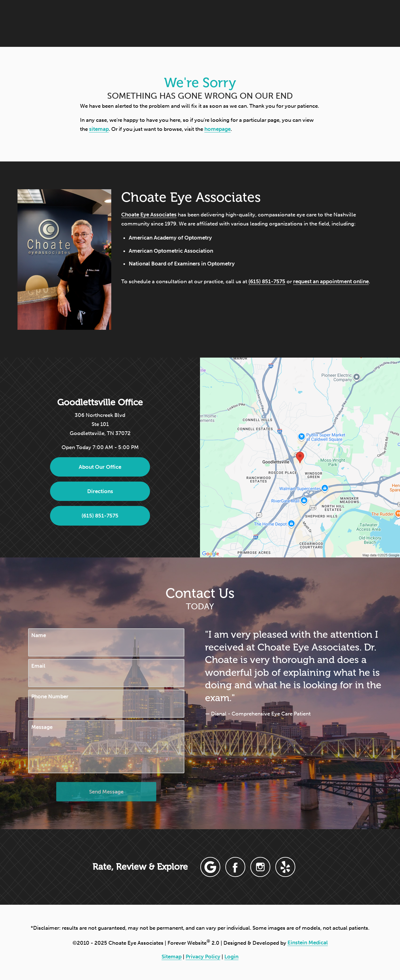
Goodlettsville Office (100, 402)
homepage (217, 129)
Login (231, 957)
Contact (334, 23)
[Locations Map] (300, 457)
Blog (221, 23)
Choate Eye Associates (149, 215)
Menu (371, 23)
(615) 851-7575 (267, 281)
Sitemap (172, 957)
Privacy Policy (203, 957)
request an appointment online (331, 281)
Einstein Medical (308, 943)
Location (298, 23)
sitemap (99, 129)
